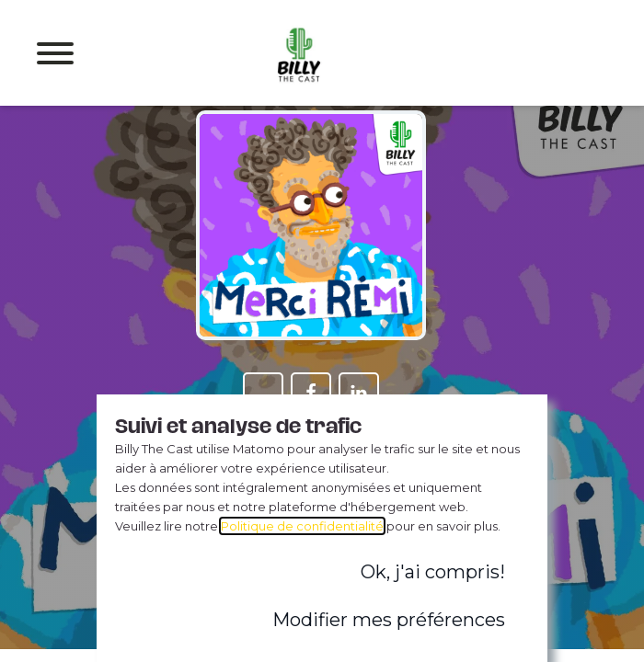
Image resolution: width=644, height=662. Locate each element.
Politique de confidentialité (302, 526)
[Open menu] (55, 53)
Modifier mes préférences (389, 620)
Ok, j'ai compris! (433, 572)
